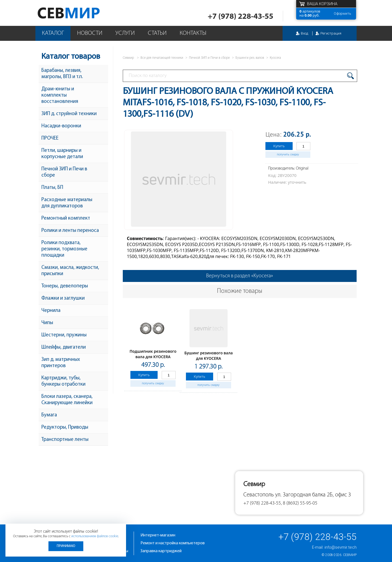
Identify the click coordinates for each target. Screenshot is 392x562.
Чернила (51, 311)
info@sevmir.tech (341, 547)
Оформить (342, 13)
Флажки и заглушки (63, 298)
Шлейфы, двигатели (64, 347)
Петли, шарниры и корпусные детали (62, 154)
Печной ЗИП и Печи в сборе (64, 172)
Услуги (125, 33)
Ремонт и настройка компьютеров (173, 543)
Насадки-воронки (61, 126)
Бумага (49, 415)
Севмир (350, 555)
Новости (90, 33)
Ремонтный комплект (66, 218)
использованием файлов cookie (95, 536)
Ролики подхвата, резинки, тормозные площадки (64, 249)
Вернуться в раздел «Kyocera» (240, 276)
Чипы (47, 323)
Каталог (53, 33)
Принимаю (66, 546)
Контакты (193, 33)
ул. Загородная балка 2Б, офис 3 (313, 495)
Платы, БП (52, 188)
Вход (304, 33)
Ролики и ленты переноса (70, 231)
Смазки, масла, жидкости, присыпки (70, 271)
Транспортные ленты (65, 440)
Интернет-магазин (158, 535)
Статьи (157, 33)
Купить (279, 146)
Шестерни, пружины (64, 335)
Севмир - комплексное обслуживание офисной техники (80, 13)
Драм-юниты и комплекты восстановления (60, 95)
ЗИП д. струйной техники (69, 114)
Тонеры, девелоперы (65, 286)
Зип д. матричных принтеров (61, 363)
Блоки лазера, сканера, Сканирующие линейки (67, 400)
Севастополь (259, 495)
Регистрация (331, 33)
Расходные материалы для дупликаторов (67, 203)
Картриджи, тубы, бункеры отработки (63, 381)
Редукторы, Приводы (65, 427)
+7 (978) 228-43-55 (241, 17)
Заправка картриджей (161, 551)
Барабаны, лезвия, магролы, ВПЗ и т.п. (62, 74)
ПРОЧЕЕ (50, 138)
